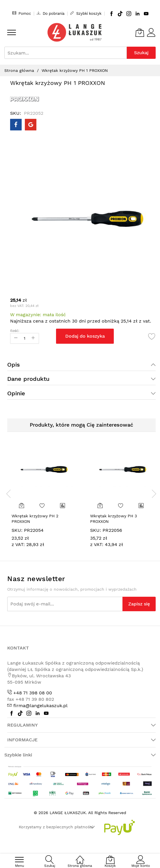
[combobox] (66, 53)
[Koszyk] (140, 32)
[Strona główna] (80, 857)
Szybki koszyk (86, 13)
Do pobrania (51, 13)
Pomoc (22, 13)
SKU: (17, 530)
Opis (14, 365)
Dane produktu (28, 379)
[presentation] (9, 494)
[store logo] (75, 32)
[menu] (12, 32)
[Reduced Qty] (16, 338)
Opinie (16, 393)
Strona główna (19, 70)
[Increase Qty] (33, 338)
